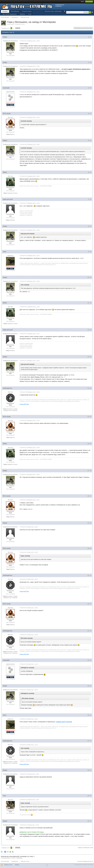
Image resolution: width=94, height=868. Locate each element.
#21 (89, 575)
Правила (22, 14)
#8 (90, 226)
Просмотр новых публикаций (53, 11)
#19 (89, 523)
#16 (89, 444)
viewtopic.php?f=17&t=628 (64, 722)
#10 (89, 277)
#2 (90, 62)
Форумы (5, 11)
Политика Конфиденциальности (85, 861)
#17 (89, 471)
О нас (30, 14)
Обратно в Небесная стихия (86, 848)
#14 (89, 388)
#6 (90, 172)
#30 (89, 821)
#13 (89, 357)
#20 (89, 548)
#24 (89, 660)
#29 (89, 796)
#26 (89, 715)
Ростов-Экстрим (5, 861)
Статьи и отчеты (27, 11)
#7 (90, 199)
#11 (89, 303)
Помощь (17, 865)
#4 (90, 114)
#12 (89, 330)
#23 (89, 631)
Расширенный (92, 12)
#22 (89, 604)
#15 (89, 417)
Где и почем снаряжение (10, 14)
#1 (90, 37)
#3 (90, 88)
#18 (89, 496)
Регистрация (89, 2)
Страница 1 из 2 (6, 28)
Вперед (18, 28)
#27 (89, 741)
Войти (83, 2)
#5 (90, 141)
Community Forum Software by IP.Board (84, 865)
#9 (90, 252)
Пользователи (15, 11)
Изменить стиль (8, 865)
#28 (89, 770)
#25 (89, 686)
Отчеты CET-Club (24, 404)
